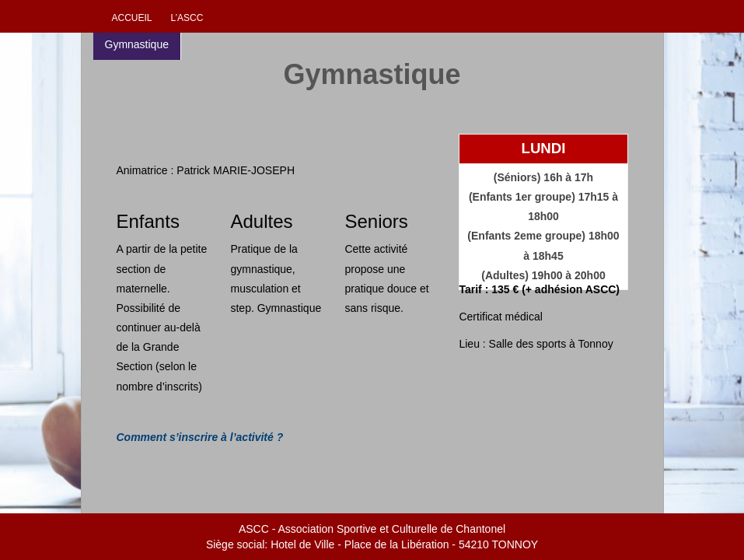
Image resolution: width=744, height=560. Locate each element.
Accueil (132, 18)
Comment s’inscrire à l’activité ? (200, 437)
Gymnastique (137, 44)
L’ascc (187, 18)
